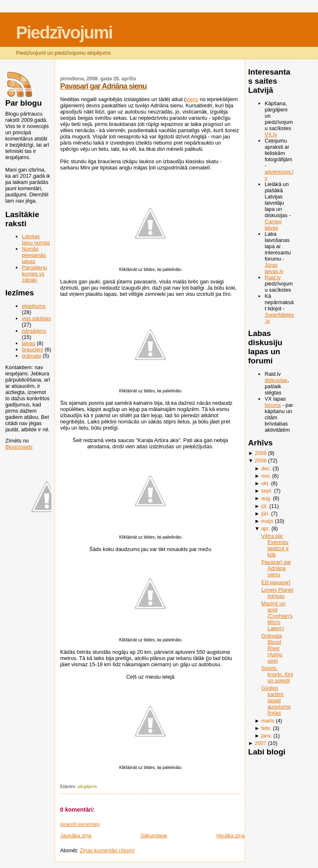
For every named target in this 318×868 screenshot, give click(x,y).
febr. (266, 728)
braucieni (33, 349)
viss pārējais (36, 318)
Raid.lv (273, 277)
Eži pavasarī (276, 582)
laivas (29, 343)
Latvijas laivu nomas (36, 239)
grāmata (32, 356)
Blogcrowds (19, 447)
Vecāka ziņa (230, 835)
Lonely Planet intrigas (277, 593)
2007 (260, 743)
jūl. (265, 506)
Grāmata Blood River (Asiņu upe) (272, 648)
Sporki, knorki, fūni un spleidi (277, 674)
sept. (267, 491)
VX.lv (271, 134)
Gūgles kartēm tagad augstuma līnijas (276, 700)
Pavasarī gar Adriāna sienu (103, 86)
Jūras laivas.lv (274, 268)
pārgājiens (34, 331)
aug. (266, 498)
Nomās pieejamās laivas (34, 255)
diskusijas (276, 380)
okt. (266, 483)
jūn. (266, 514)
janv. (267, 736)
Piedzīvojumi (64, 33)
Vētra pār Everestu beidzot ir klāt (275, 545)
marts (268, 721)
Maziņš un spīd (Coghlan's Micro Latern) (277, 616)
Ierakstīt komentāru (80, 824)
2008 (260, 461)
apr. (266, 528)
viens (192, 99)
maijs (267, 521)
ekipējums (34, 306)
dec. (266, 468)
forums (273, 405)
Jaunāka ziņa (76, 835)
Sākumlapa (154, 835)
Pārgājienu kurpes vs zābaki (35, 274)
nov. (266, 476)
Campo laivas (273, 225)
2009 (260, 453)
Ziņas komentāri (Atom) (107, 850)
